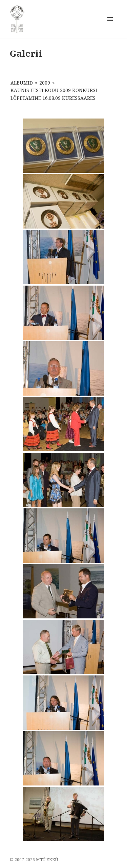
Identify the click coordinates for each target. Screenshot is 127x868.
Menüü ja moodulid (110, 26)
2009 (45, 83)
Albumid (22, 83)
